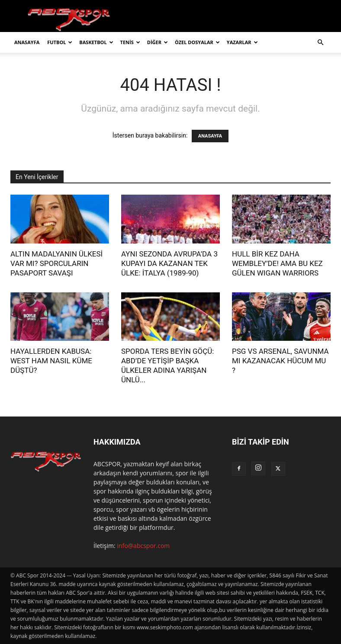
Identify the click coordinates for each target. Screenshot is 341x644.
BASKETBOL (96, 42)
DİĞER (158, 42)
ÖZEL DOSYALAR (197, 42)
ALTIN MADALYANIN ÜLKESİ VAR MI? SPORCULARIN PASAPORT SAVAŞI (56, 263)
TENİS (130, 42)
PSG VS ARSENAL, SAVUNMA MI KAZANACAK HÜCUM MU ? (280, 361)
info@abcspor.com (143, 546)
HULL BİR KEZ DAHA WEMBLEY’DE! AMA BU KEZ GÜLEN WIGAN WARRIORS (277, 263)
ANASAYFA (27, 42)
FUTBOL (60, 42)
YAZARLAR (242, 42)
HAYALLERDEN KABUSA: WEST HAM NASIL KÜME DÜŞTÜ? (51, 361)
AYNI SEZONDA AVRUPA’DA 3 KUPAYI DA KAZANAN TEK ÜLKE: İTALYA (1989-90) (169, 263)
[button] (320, 43)
